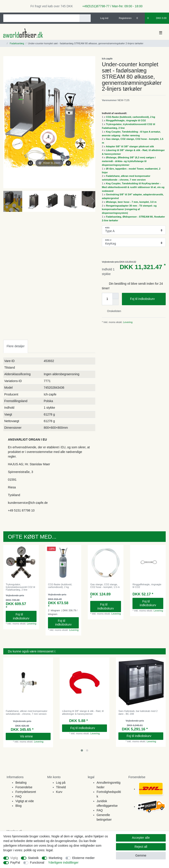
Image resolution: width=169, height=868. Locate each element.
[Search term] (41, 18)
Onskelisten (112, 311)
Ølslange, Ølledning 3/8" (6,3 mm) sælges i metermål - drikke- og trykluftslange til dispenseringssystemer (129, 161)
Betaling (21, 783)
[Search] (85, 18)
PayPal (15, 862)
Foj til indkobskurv (146, 299)
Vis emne (34, 736)
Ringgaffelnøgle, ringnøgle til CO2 (126, 120)
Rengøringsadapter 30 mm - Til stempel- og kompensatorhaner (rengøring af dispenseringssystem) (129, 209)
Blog (18, 806)
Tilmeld (61, 787)
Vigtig (14, 858)
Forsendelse (24, 787)
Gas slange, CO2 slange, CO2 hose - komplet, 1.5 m (105, 586)
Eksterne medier (83, 858)
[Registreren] (123, 18)
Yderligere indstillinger (63, 862)
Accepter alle (141, 838)
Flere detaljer (16, 346)
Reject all (141, 847)
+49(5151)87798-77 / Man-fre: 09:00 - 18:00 (111, 6)
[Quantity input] (107, 299)
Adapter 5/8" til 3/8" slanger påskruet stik (130, 146)
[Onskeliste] (139, 18)
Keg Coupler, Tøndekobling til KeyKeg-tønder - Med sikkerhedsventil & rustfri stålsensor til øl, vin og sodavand (133, 187)
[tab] (16, 346)
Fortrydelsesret (26, 792)
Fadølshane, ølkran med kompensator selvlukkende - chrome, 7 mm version (27, 712)
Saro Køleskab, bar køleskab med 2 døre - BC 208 (138, 712)
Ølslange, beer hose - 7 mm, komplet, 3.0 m (131, 202)
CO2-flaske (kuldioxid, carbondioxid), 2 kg (131, 117)
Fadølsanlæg (17, 43)
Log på (61, 783)
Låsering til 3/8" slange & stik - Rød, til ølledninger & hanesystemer (83, 712)
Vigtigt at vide (25, 801)
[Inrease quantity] (116, 296)
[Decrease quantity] (116, 302)
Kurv (59, 792)
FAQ (18, 796)
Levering (127, 322)
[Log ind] (102, 18)
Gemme (141, 855)
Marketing (55, 858)
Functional (37, 862)
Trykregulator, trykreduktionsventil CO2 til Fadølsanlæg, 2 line (20, 587)
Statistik (33, 858)
